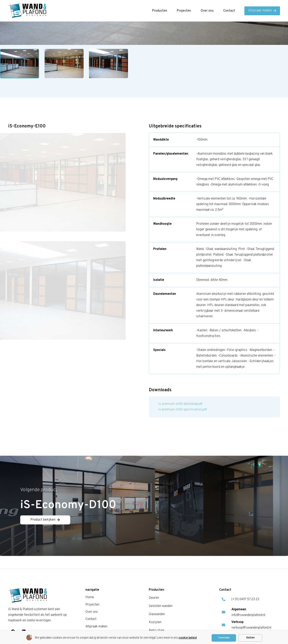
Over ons (92, 612)
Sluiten (250, 638)
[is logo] (27, 11)
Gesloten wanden (161, 606)
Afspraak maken (96, 627)
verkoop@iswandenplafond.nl (251, 628)
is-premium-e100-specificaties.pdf (182, 410)
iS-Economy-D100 (68, 505)
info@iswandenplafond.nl (248, 615)
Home (29, 294)
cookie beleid (188, 638)
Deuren (154, 598)
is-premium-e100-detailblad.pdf (180, 404)
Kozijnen (155, 623)
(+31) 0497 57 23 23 (245, 600)
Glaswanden (47, 294)
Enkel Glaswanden (73, 294)
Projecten (92, 605)
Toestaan (224, 638)
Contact (91, 619)
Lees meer (33, 351)
